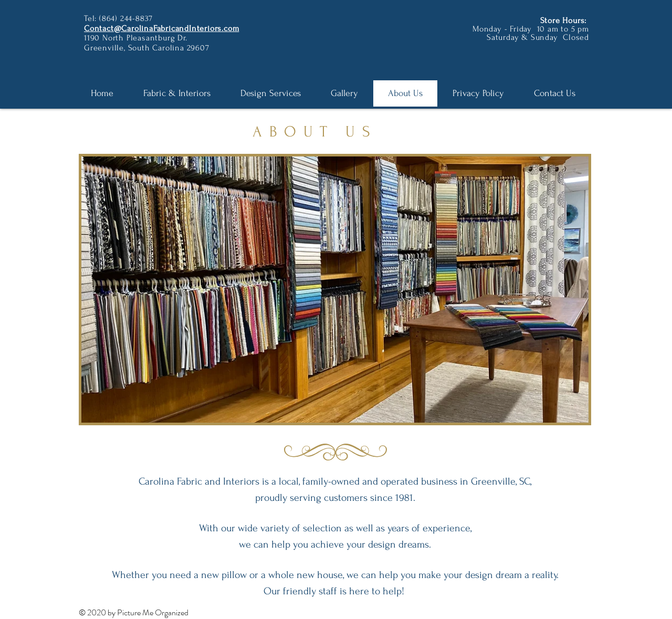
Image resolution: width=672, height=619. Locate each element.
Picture (130, 612)
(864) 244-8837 (126, 18)
